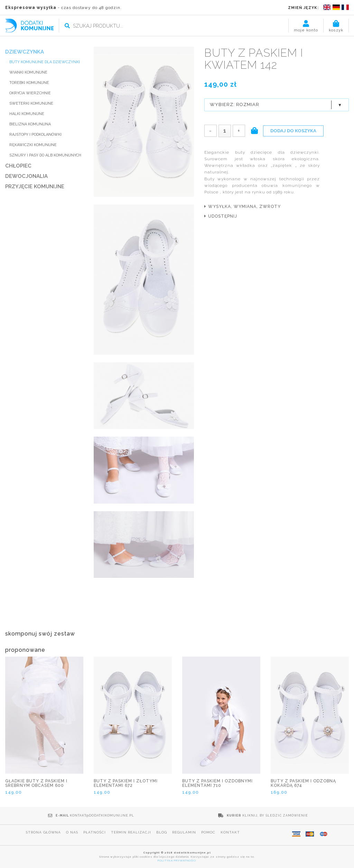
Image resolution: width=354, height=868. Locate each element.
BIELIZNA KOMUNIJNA (30, 124)
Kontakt (230, 832)
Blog (162, 832)
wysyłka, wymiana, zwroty (244, 207)
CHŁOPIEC (18, 166)
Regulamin (184, 832)
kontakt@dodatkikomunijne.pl (102, 815)
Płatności (95, 832)
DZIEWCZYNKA (25, 52)
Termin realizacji (131, 832)
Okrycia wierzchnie (30, 93)
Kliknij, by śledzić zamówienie (275, 815)
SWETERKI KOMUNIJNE (31, 103)
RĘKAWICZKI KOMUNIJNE (33, 145)
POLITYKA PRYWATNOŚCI (177, 860)
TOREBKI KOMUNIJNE (29, 83)
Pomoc (208, 832)
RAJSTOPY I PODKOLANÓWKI (35, 135)
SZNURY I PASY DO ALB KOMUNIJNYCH (45, 155)
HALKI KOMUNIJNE (27, 114)
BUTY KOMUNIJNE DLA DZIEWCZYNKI (45, 62)
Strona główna (43, 832)
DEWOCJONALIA (26, 176)
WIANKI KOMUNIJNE (28, 72)
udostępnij (223, 216)
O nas (72, 832)
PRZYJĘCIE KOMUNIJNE (35, 187)
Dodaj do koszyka (293, 131)
